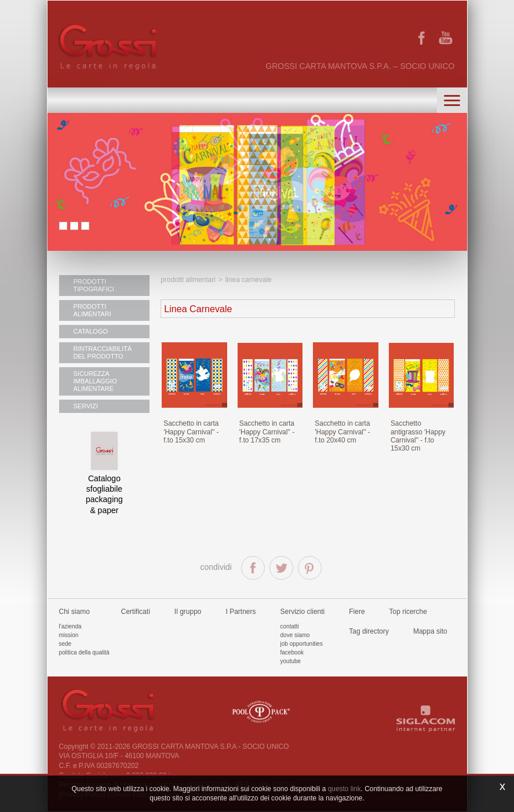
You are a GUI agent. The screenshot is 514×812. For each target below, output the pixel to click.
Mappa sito (430, 631)
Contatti (290, 626)
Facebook (292, 652)
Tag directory (369, 631)
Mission (69, 635)
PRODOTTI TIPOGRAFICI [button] (94, 285)
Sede (65, 644)
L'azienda (70, 626)
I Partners (241, 612)
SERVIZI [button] (86, 406)
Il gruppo (188, 612)
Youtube (291, 661)
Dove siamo (295, 635)
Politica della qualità (84, 652)
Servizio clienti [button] (303, 612)
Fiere (357, 612)
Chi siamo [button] (74, 612)
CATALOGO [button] (91, 331)
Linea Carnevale (249, 280)
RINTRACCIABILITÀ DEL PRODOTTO (103, 352)
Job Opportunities (302, 644)
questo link (345, 789)
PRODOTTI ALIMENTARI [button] (92, 310)
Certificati (136, 612)
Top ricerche (408, 612)
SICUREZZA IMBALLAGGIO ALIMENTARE (95, 381)
